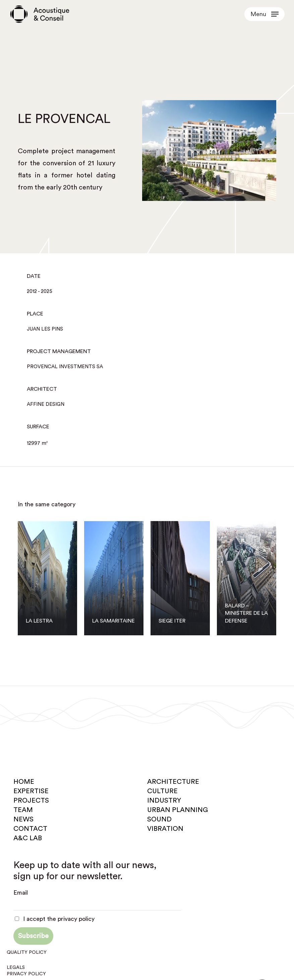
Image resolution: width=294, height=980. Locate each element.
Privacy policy (26, 974)
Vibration (165, 829)
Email (21, 893)
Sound (159, 819)
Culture (162, 791)
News (23, 819)
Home (24, 782)
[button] (264, 14)
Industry (164, 801)
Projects (31, 801)
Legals (16, 968)
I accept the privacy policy (55, 919)
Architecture (173, 782)
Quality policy (27, 952)
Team (23, 810)
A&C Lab (28, 838)
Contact (30, 829)
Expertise (31, 791)
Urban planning (178, 810)
